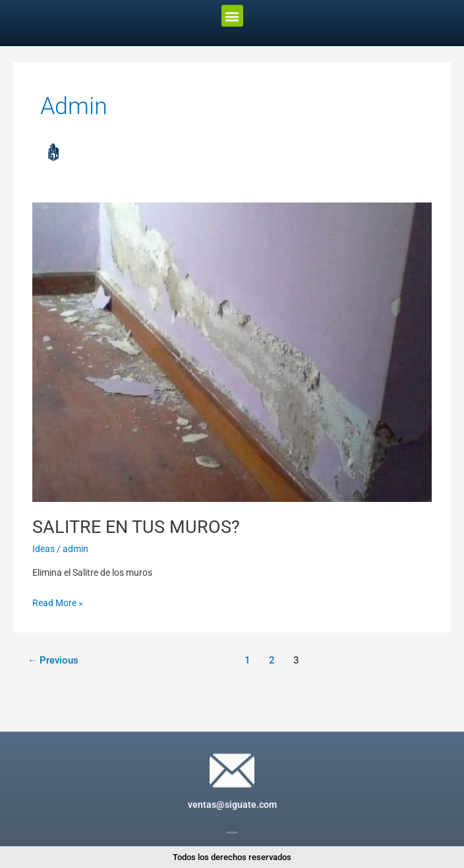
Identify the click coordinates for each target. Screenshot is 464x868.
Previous (53, 660)
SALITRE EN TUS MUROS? (136, 527)
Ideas (43, 549)
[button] (232, 11)
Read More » (58, 602)
